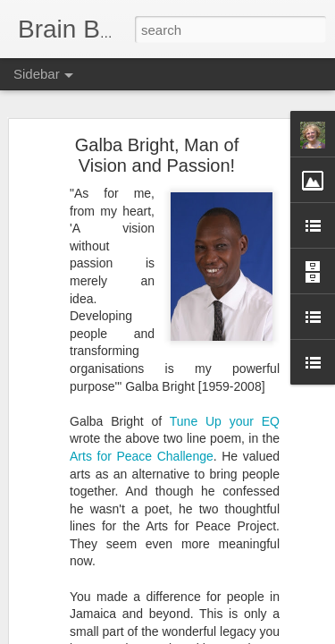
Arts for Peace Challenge (142, 456)
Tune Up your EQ (225, 421)
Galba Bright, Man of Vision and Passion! (157, 155)
